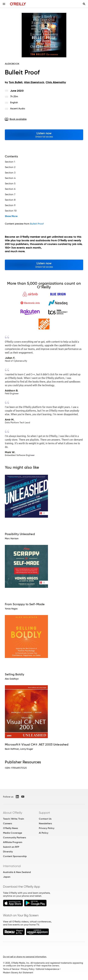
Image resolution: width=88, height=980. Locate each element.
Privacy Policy (47, 828)
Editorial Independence (48, 969)
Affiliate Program (13, 842)
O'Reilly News (10, 828)
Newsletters (45, 823)
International (12, 866)
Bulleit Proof (37, 224)
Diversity (8, 852)
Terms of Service (11, 969)
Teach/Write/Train (14, 819)
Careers (8, 823)
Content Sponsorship (15, 856)
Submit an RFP (11, 847)
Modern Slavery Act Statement (18, 973)
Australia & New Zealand (17, 872)
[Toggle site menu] (4, 4)
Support (44, 813)
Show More (11, 216)
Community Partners (14, 838)
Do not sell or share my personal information (25, 957)
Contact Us (45, 819)
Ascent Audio (18, 108)
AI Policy (44, 833)
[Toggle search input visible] (84, 4)
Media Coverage (13, 833)
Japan (7, 877)
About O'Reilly (13, 813)
